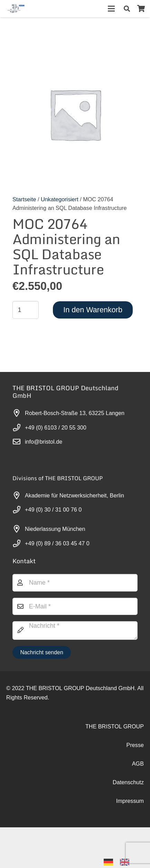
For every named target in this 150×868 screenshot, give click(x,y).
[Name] (75, 583)
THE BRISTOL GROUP (115, 726)
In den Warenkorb (93, 310)
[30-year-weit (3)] (16, 9)
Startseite (24, 199)
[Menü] (111, 9)
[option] (126, 862)
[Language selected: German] (120, 862)
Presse (135, 745)
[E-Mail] (75, 606)
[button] (127, 9)
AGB (138, 764)
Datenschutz (128, 782)
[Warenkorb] (141, 9)
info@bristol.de (44, 442)
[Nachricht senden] (42, 652)
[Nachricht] (75, 630)
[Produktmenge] (26, 310)
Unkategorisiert (60, 199)
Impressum (130, 801)
